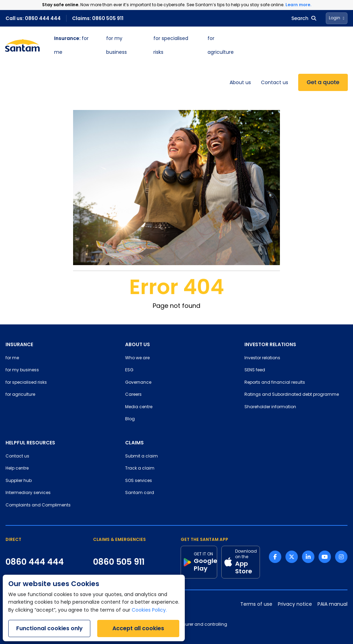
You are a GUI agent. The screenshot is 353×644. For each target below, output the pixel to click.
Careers (133, 395)
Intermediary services (28, 493)
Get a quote (323, 82)
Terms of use (256, 605)
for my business (22, 370)
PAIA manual (332, 605)
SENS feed (255, 370)
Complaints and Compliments (38, 505)
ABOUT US (138, 344)
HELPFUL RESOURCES (30, 443)
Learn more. (298, 5)
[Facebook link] (275, 557)
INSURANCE (19, 344)
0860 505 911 (119, 562)
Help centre (17, 469)
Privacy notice (295, 605)
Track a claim (140, 469)
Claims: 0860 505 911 (98, 18)
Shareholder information (270, 407)
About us (240, 83)
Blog (130, 419)
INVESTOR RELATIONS (270, 344)
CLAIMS (134, 443)
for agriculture (20, 395)
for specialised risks (26, 383)
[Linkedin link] (308, 557)
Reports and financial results (275, 383)
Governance (138, 383)
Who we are (137, 358)
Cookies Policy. (149, 610)
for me (12, 358)
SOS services (139, 481)
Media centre (139, 407)
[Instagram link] (341, 557)
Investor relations (262, 358)
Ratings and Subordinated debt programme (292, 395)
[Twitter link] (292, 557)
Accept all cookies (138, 628)
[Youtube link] (325, 557)
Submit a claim (142, 456)
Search (304, 18)
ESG (129, 370)
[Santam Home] (22, 46)
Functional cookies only (49, 628)
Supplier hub (19, 481)
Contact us (275, 83)
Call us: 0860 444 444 (33, 18)
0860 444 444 (35, 562)
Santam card (140, 493)
